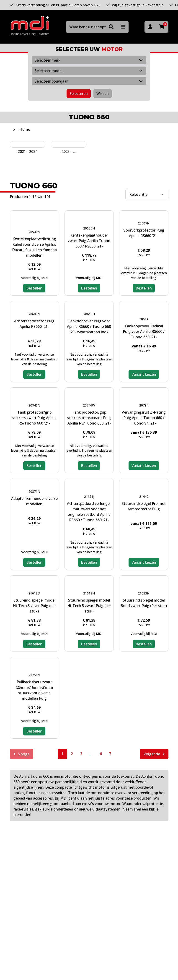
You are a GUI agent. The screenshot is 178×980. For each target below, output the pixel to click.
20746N (34, 405)
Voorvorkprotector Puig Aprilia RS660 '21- (144, 233)
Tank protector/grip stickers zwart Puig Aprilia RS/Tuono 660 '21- (34, 418)
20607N (144, 223)
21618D (34, 593)
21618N (89, 593)
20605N (89, 228)
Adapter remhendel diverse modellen (34, 501)
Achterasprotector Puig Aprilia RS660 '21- (34, 324)
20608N (34, 314)
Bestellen (34, 288)
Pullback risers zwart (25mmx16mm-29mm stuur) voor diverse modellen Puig (34, 690)
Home (25, 129)
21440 (144, 497)
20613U (89, 314)
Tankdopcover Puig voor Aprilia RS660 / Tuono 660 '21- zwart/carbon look (89, 326)
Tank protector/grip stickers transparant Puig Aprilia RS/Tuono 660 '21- (89, 418)
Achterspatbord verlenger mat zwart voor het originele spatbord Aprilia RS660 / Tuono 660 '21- (89, 512)
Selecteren (79, 94)
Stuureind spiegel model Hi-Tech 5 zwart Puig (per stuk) (89, 606)
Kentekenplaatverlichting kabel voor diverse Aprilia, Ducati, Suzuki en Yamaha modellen (34, 247)
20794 (144, 405)
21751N (34, 675)
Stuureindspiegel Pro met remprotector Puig (144, 506)
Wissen (103, 94)
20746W (89, 405)
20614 (144, 319)
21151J (89, 497)
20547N (34, 232)
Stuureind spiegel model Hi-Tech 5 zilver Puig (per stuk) (34, 606)
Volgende (154, 754)
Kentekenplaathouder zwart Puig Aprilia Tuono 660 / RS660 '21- (89, 241)
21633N (144, 593)
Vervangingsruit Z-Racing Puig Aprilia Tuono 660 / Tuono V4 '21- (144, 418)
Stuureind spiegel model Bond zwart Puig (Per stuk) (144, 603)
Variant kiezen (144, 374)
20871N (34, 491)
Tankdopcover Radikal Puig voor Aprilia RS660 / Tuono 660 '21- (144, 331)
